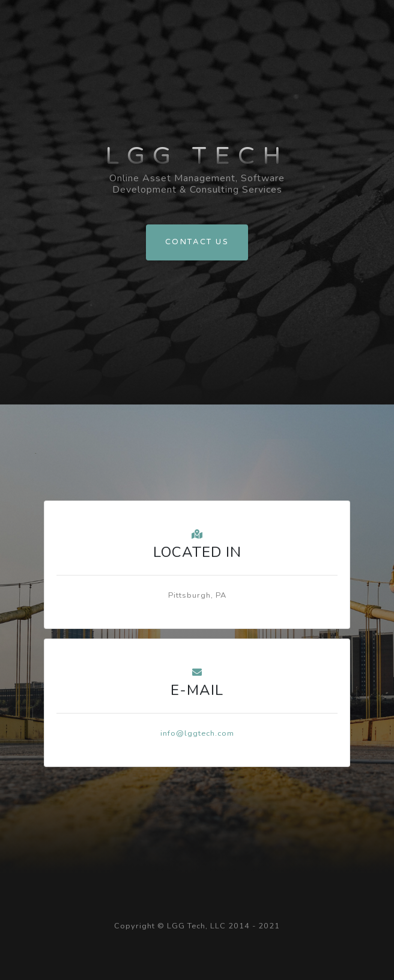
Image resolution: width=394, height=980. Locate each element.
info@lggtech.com (197, 733)
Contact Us (197, 242)
